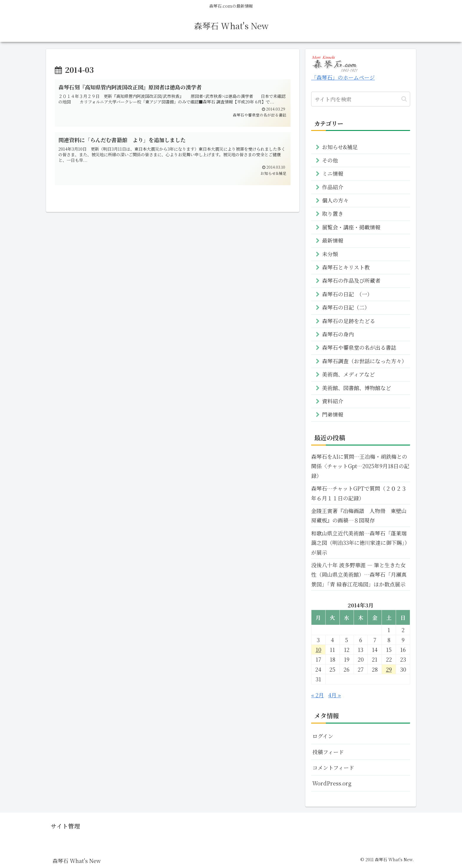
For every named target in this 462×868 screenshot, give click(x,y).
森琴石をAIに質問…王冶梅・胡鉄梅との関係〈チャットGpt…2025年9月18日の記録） (360, 466)
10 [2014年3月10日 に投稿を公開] (318, 650)
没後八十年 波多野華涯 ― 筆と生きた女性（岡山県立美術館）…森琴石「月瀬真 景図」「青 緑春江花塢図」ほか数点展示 (359, 574)
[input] (361, 99)
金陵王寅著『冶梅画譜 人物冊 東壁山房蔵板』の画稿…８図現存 (359, 515)
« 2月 (317, 695)
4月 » (335, 695)
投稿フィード (328, 752)
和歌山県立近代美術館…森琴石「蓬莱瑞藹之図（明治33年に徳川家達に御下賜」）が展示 (360, 543)
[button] (404, 99)
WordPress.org (332, 783)
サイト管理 (65, 826)
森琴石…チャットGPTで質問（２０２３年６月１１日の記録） (359, 493)
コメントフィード (333, 767)
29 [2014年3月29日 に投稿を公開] (389, 669)
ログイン (323, 736)
